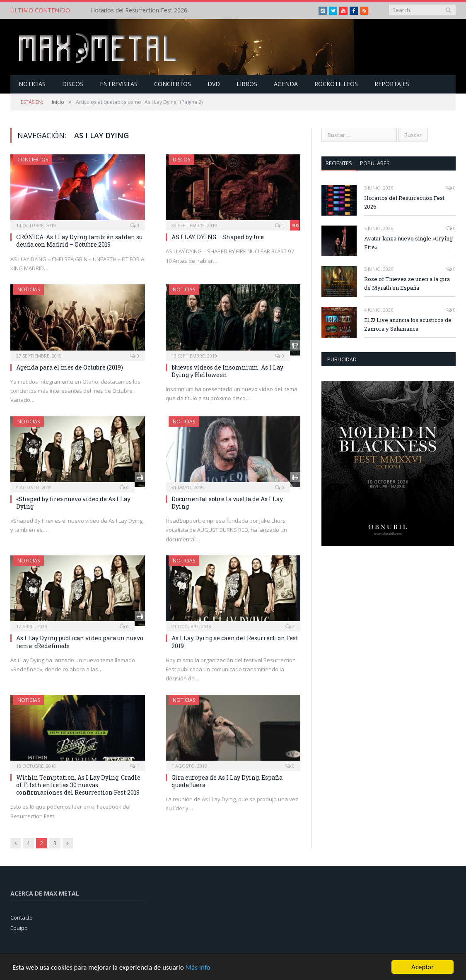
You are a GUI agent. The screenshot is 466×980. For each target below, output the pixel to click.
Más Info (198, 967)
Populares (375, 163)
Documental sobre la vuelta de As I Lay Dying (227, 503)
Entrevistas (119, 84)
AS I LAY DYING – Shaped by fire (218, 237)
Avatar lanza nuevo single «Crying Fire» (408, 243)
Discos (73, 84)
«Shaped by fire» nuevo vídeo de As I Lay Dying (73, 503)
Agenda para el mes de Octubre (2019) (70, 367)
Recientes (339, 163)
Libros (247, 84)
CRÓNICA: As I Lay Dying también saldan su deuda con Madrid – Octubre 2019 (79, 241)
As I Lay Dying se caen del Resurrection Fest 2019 (235, 642)
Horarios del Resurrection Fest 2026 (139, 10)
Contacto (22, 918)
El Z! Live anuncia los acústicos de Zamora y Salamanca (408, 324)
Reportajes (392, 84)
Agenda (286, 84)
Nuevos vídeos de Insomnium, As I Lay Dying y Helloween (227, 371)
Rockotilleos (336, 84)
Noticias (32, 84)
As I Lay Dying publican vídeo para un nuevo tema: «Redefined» (80, 642)
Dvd (214, 84)
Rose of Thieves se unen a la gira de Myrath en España (407, 283)
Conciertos (173, 84)
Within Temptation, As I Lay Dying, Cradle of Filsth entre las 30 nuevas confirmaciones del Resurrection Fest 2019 (78, 785)
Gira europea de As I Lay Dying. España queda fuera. (227, 781)
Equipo (19, 928)
